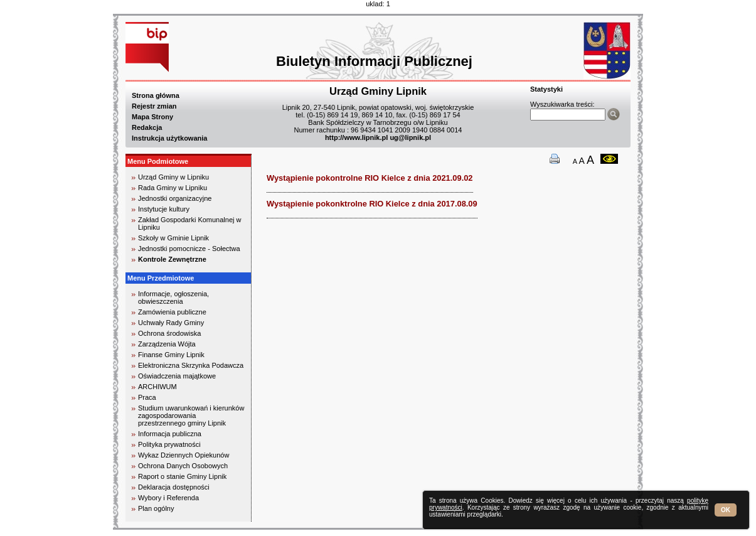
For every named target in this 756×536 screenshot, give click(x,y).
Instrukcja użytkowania (169, 138)
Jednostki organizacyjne (175, 198)
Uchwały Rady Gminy (171, 323)
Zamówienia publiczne (172, 312)
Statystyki (546, 89)
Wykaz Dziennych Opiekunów (184, 455)
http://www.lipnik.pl (356, 137)
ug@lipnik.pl (410, 137)
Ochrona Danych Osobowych (183, 466)
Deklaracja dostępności (174, 487)
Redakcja (147, 127)
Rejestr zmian (154, 106)
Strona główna (156, 95)
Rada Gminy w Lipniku (173, 188)
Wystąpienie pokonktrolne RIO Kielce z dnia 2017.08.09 (372, 204)
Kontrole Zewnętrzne (172, 259)
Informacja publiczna (170, 434)
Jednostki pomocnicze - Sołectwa (189, 249)
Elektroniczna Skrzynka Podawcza (191, 365)
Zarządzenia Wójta (167, 344)
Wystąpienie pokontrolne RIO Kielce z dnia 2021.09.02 (370, 178)
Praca (147, 397)
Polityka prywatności (169, 444)
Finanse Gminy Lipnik (171, 355)
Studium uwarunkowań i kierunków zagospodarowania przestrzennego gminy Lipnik (191, 415)
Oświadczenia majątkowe (177, 376)
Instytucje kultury (164, 209)
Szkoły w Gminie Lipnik (173, 238)
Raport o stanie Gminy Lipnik (182, 476)
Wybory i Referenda (168, 498)
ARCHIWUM (157, 387)
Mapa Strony (152, 117)
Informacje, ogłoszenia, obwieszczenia (173, 297)
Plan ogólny (156, 508)
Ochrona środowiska (169, 333)
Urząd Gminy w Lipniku (173, 177)
